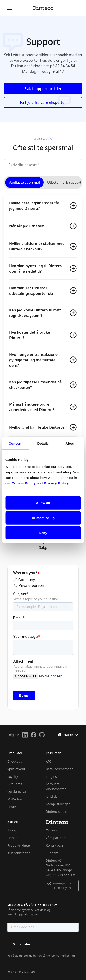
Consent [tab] (15, 443)
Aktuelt (13, 822)
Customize (43, 518)
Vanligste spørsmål (24, 182)
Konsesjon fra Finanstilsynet (62, 886)
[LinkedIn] (25, 735)
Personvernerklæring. (61, 956)
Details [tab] (43, 443)
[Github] (42, 735)
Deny (43, 533)
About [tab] (70, 443)
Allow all (43, 503)
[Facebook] (34, 735)
